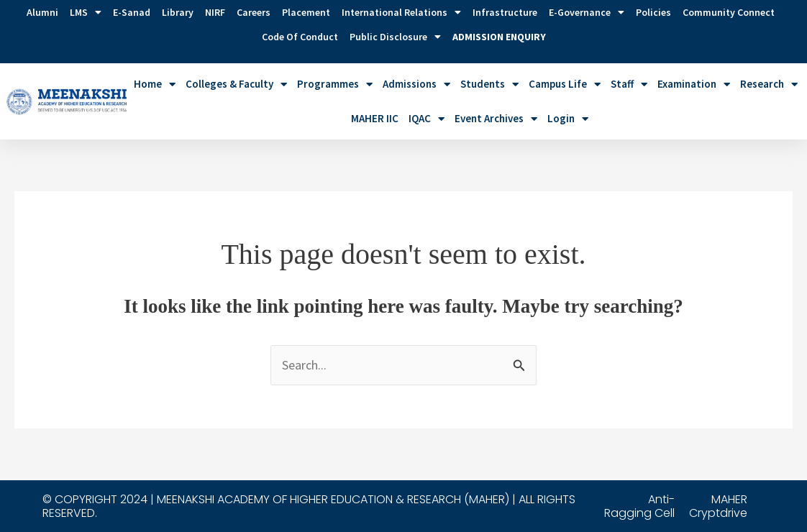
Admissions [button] (416, 84)
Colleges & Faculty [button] (236, 84)
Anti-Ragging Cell (639, 506)
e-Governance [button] (587, 12)
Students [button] (489, 84)
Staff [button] (629, 84)
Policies (653, 12)
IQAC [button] (427, 119)
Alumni (42, 12)
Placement (306, 12)
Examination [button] (694, 84)
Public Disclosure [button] (395, 37)
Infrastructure (505, 12)
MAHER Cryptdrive (718, 506)
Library (178, 12)
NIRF (215, 12)
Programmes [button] (335, 84)
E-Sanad (132, 12)
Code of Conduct (300, 37)
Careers (254, 12)
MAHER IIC (375, 118)
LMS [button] (86, 12)
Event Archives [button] (496, 119)
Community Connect (729, 12)
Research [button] (769, 84)
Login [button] (568, 119)
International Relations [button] (401, 12)
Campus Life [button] (565, 84)
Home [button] (155, 84)
